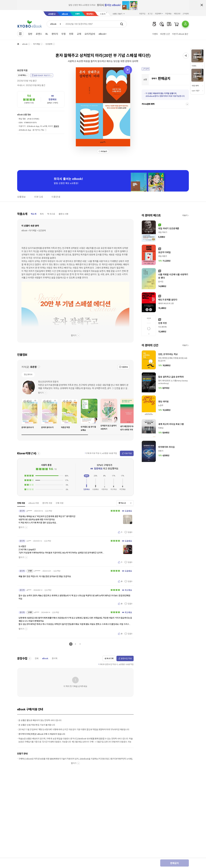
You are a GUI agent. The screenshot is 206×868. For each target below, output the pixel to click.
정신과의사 (28, 375)
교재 (79, 34)
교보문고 (52, 14)
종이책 (55, 658)
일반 (30, 34)
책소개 (34, 214)
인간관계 (49, 44)
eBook (65, 14)
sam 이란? (196, 91)
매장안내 (177, 14)
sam (78, 14)
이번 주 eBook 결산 (180, 34)
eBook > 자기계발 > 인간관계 (34, 231)
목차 (42, 214)
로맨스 (39, 34)
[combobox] (55, 24)
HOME (18, 44)
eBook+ (103, 34)
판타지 (55, 34)
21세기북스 (22, 75)
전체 (37, 658)
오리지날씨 (90, 34)
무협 (64, 34)
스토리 (103, 14)
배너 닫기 (202, 5)
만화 (71, 34)
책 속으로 (51, 214)
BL (47, 34)
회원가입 (142, 14)
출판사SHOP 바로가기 (42, 75)
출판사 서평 (64, 214)
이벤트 (155, 34)
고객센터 (186, 14)
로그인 (150, 14)
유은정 (20, 70)
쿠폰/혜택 (195, 86)
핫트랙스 (90, 14)
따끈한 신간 (165, 34)
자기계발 (36, 44)
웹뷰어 (56, 126)
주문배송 (168, 14)
